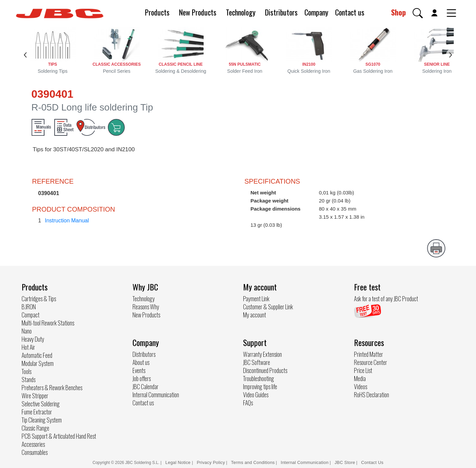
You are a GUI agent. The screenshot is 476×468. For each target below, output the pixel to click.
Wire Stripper (35, 396)
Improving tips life (260, 386)
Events (139, 370)
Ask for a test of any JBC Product (386, 299)
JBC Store (345, 462)
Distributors (281, 12)
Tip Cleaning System (42, 420)
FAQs (248, 403)
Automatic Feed (37, 355)
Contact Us (372, 462)
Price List (363, 370)
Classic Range (35, 428)
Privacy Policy (211, 462)
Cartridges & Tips (39, 299)
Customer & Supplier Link (268, 307)
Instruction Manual (67, 221)
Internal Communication (156, 395)
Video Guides (256, 395)
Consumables (35, 452)
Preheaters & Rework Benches (52, 387)
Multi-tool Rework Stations (48, 323)
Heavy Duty (33, 339)
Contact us (350, 12)
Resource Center (370, 362)
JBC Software (257, 362)
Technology (241, 12)
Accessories (33, 444)
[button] (418, 13)
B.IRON (29, 307)
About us (141, 362)
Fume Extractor (37, 412)
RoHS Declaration (371, 395)
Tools (26, 371)
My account (255, 315)
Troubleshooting (259, 378)
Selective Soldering (41, 404)
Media (360, 378)
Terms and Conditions (253, 462)
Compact (31, 315)
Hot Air (28, 347)
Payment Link (256, 299)
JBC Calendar (145, 386)
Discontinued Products (265, 370)
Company (316, 12)
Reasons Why (146, 307)
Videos (361, 386)
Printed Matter (368, 354)
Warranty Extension (262, 354)
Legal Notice (179, 462)
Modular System (38, 363)
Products (157, 12)
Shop (398, 12)
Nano (27, 331)
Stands (28, 379)
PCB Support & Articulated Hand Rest (59, 436)
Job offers (142, 378)
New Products (198, 12)
